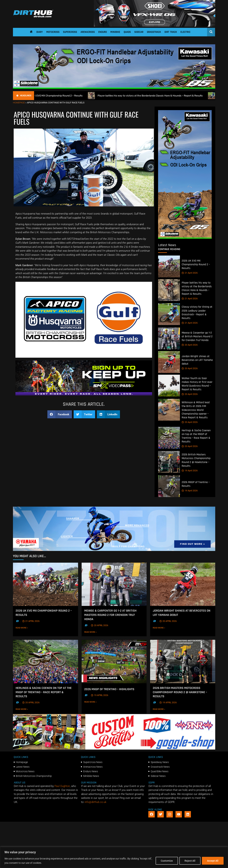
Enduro (103, 32)
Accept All (213, 861)
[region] (114, 857)
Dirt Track (171, 32)
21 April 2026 (190, 273)
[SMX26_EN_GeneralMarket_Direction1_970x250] (84, 395)
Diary (40, 32)
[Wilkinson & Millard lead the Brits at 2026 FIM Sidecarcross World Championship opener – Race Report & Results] (169, 410)
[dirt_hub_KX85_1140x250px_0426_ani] (114, 88)
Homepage (19, 103)
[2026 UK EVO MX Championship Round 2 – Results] (169, 266)
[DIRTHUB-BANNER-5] (114, 749)
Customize (167, 861)
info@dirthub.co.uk (95, 802)
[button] (60, 414)
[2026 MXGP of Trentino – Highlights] (114, 661)
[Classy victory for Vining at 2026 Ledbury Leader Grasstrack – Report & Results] (169, 314)
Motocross (53, 32)
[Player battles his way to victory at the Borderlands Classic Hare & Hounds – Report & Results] (169, 290)
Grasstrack (154, 32)
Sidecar (139, 32)
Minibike (115, 32)
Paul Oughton (62, 786)
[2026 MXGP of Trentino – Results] (169, 486)
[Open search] (211, 32)
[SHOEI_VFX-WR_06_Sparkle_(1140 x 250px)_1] (155, 26)
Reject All (190, 861)
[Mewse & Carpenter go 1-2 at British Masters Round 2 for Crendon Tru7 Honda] (169, 338)
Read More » (29, 628)
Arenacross (88, 32)
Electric (185, 32)
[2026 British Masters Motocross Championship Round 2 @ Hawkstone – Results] (169, 462)
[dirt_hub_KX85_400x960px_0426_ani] (185, 238)
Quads (127, 32)
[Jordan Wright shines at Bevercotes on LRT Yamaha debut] (169, 362)
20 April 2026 (190, 345)
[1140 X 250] (114, 550)
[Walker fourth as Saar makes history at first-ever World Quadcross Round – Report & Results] (169, 386)
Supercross (70, 32)
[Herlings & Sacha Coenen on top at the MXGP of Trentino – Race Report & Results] (169, 438)
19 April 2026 (190, 471)
